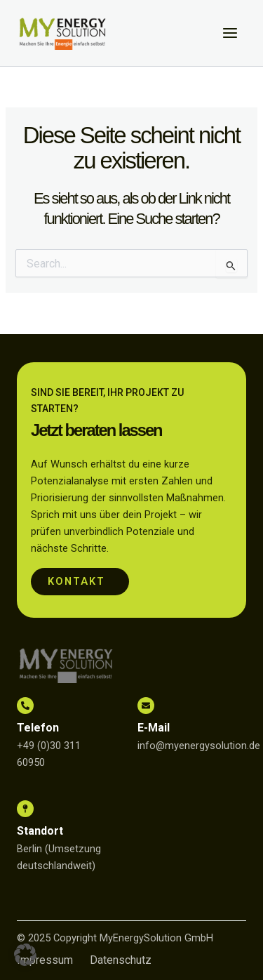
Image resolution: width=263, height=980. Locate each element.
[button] (25, 955)
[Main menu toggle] (230, 33)
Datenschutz (121, 960)
